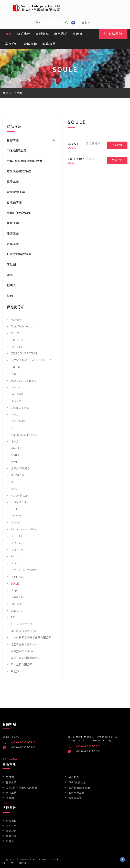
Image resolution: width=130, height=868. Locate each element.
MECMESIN (16, 476)
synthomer (15, 611)
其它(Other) (16, 672)
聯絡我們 (113, 34)
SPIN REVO (16, 578)
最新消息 (42, 34)
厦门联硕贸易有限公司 (22, 632)
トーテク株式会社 (20, 625)
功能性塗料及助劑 (19, 213)
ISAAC (13, 442)
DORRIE (13, 375)
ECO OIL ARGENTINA (21, 381)
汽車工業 (13, 244)
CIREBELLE (15, 341)
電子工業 (13, 182)
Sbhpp (13, 591)
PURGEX (14, 544)
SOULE (13, 584)
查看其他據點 (10, 759)
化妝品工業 (15, 203)
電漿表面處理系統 (19, 172)
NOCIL (13, 510)
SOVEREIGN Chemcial (22, 571)
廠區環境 (30, 44)
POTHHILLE (16, 537)
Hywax (13, 415)
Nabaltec (14, 517)
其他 (10, 296)
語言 (86, 23)
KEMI (12, 462)
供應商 (78, 34)
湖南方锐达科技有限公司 (24, 659)
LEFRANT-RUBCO (19, 469)
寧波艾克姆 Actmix (20, 652)
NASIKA (14, 523)
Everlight (14, 388)
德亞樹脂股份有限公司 (22, 645)
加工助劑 (74, 777)
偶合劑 (10, 798)
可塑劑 (10, 777)
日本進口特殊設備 (19, 255)
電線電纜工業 (16, 193)
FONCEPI (14, 402)
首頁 (8, 34)
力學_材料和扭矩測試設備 (25, 162)
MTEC (12, 489)
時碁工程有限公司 (20, 665)
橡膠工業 (11, 783)
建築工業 (13, 234)
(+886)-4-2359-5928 (23, 742)
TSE (11, 618)
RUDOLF (14, 564)
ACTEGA (14, 334)
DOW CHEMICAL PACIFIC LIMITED (29, 361)
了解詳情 (117, 145)
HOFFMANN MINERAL (22, 435)
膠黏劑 (12, 265)
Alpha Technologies (20, 327)
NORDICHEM (16, 503)
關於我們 (24, 34)
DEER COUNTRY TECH (22, 354)
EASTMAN (15, 395)
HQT (11, 429)
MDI (11, 483)
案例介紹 (12, 44)
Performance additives (22, 530)
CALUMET (15, 348)
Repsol (13, 557)
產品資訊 (61, 34)
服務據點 (49, 44)
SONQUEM (15, 598)
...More (7, 803)
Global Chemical (18, 408)
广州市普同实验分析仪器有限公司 (29, 638)
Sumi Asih (15, 605)
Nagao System (18, 496)
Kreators (14, 320)
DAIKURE (14, 368)
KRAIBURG (15, 449)
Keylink (13, 456)
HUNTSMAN (16, 422)
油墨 (10, 276)
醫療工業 (13, 224)
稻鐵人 (12, 286)
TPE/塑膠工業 (17, 151)
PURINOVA (15, 550)
